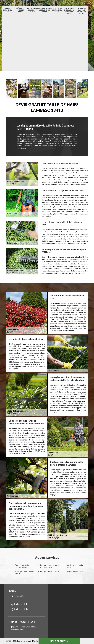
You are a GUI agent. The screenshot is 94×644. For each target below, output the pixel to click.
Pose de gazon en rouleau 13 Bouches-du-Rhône (69, 11)
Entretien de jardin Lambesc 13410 (22, 566)
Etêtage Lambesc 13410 (75, 571)
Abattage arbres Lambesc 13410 (25, 573)
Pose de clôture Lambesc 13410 (75, 566)
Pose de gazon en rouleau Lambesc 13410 (50, 566)
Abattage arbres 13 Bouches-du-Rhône (45, 10)
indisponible (20, 604)
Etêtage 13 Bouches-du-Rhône (20, 10)
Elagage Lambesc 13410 (49, 571)
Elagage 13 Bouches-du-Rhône (8, 10)
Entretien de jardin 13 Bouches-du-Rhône (82, 11)
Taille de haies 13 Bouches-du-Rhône (33, 10)
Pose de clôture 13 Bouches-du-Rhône (57, 10)
